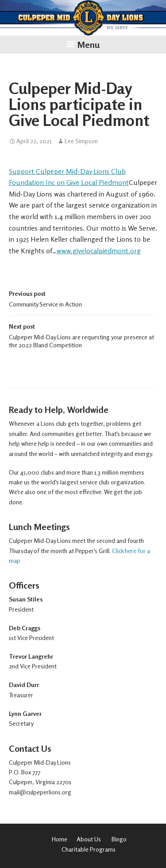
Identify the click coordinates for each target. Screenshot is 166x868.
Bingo (119, 839)
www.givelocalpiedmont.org (99, 251)
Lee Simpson (81, 141)
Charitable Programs (89, 849)
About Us (89, 839)
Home (60, 839)
